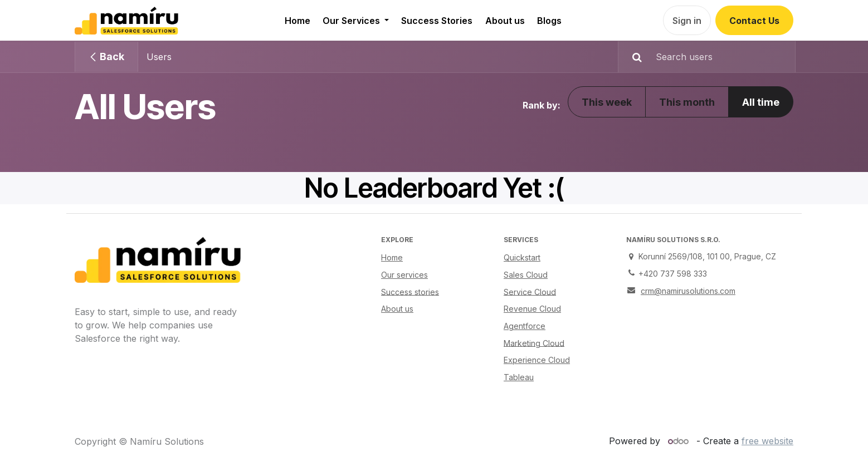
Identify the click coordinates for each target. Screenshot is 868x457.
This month (687, 102)
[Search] (632, 57)
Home (392, 257)
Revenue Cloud (532, 309)
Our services (404, 275)
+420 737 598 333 (673, 274)
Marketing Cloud (534, 343)
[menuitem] (297, 21)
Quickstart (522, 257)
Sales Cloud (526, 275)
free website (767, 441)
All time (761, 102)
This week (607, 102)
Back (106, 56)
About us (397, 309)
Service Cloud (530, 291)
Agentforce (525, 326)
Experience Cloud (537, 360)
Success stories (410, 291)
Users (159, 57)
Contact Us (754, 21)
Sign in (687, 21)
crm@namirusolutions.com (688, 291)
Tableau (519, 377)
